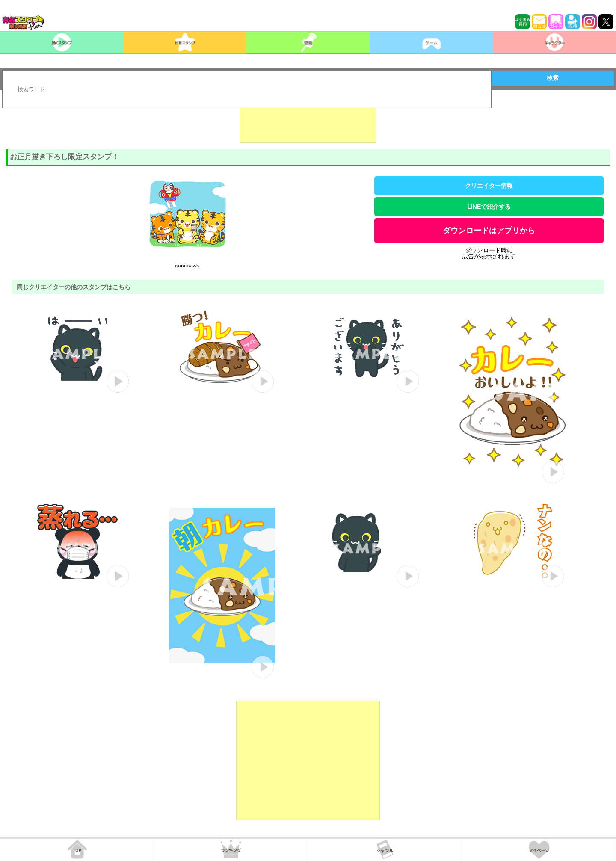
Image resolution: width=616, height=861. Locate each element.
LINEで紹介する (489, 207)
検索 (553, 78)
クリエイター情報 (489, 186)
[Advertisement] (308, 121)
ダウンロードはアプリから (489, 231)
